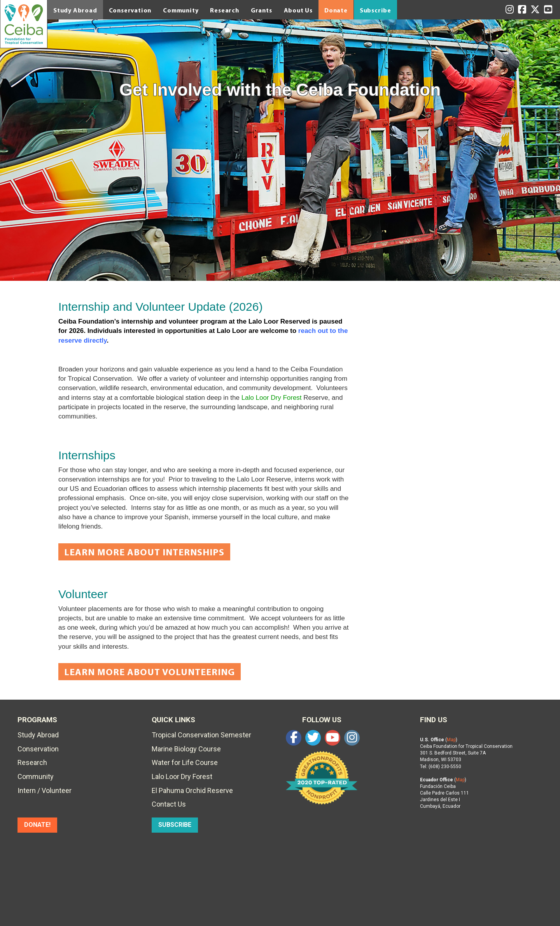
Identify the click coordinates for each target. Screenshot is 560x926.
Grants (262, 10)
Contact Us (169, 804)
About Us (298, 10)
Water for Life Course (185, 762)
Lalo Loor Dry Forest (272, 398)
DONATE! (37, 825)
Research (224, 10)
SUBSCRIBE (175, 825)
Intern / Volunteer (45, 790)
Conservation (130, 10)
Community (181, 10)
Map (451, 740)
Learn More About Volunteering (150, 672)
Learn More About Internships (144, 552)
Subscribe (375, 10)
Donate (336, 10)
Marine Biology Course (186, 749)
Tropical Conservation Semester (201, 735)
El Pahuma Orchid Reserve (192, 790)
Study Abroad (75, 10)
